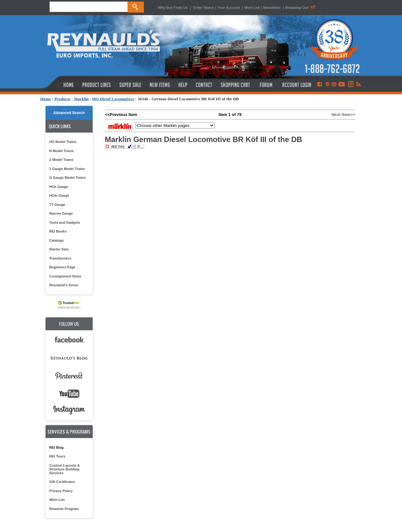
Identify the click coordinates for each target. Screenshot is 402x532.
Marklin (81, 99)
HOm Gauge (59, 195)
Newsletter (272, 8)
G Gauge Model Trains (68, 178)
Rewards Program (64, 509)
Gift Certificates (62, 482)
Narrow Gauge (61, 213)
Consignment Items (65, 276)
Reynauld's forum (64, 285)
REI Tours (57, 456)
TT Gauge (57, 205)
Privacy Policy (61, 491)
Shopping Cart (301, 8)
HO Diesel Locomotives (113, 99)
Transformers (60, 258)
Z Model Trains (61, 160)
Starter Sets (59, 249)
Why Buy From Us (173, 8)
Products (62, 99)
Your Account (229, 8)
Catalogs (57, 240)
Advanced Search (69, 113)
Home (46, 99)
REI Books (58, 231)
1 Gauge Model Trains (67, 169)
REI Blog (57, 447)
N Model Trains (62, 151)
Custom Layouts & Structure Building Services (65, 469)
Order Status (204, 8)
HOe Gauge (59, 187)
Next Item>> (344, 115)
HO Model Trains (63, 142)
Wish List (252, 8)
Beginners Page (62, 267)
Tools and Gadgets (65, 222)
